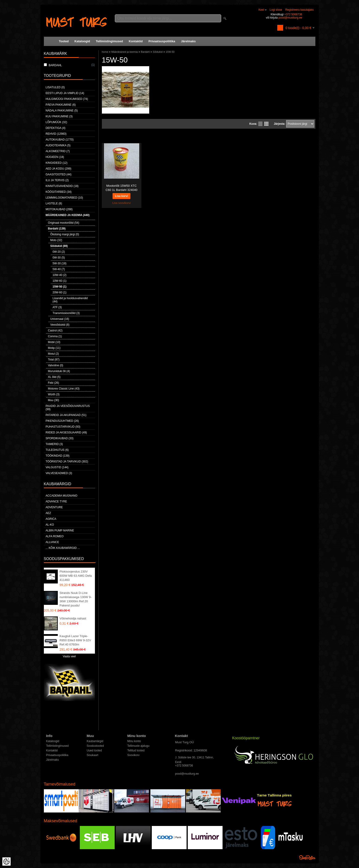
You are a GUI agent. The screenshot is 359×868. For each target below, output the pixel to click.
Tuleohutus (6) (57, 450)
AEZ (48, 513)
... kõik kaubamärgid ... (63, 548)
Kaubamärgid (95, 741)
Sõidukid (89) (59, 246)
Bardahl (145, 52)
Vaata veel (69, 656)
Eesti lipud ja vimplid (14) (65, 93)
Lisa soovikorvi (121, 203)
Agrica (51, 519)
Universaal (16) (60, 319)
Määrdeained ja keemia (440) (68, 215)
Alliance (52, 542)
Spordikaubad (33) (60, 438)
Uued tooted (94, 750)
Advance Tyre (56, 501)
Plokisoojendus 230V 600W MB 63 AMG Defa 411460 (76, 576)
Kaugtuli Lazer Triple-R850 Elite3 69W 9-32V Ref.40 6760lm (75, 640)
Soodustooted (95, 746)
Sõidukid (158, 52)
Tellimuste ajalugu (138, 746)
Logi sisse (276, 10)
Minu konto (134, 741)
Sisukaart (93, 755)
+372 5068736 (293, 14)
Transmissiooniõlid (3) (66, 313)
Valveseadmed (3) (59, 473)
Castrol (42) (55, 331)
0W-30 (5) (59, 258)
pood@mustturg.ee (290, 18)
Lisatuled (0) (55, 87)
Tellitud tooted (136, 750)
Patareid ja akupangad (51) (66, 415)
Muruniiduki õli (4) (59, 371)
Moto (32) (56, 240)
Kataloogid (82, 41)
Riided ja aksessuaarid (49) (66, 432)
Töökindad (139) (58, 456)
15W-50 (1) (60, 287)
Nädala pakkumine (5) (62, 111)
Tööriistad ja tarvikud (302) (67, 462)
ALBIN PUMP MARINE (60, 531)
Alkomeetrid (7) (58, 151)
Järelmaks (188, 41)
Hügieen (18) (55, 157)
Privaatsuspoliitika (162, 41)
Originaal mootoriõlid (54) (64, 223)
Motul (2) (53, 354)
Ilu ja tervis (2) (57, 180)
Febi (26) (54, 383)
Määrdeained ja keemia (124, 52)
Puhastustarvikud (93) (63, 427)
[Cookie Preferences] (6, 861)
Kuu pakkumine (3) (59, 116)
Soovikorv (134, 755)
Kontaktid (136, 41)
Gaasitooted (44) (59, 174)
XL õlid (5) (54, 377)
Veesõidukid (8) (60, 325)
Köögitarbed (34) (59, 192)
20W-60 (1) (60, 292)
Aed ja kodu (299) (59, 169)
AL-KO (50, 525)
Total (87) (54, 360)
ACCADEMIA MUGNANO (62, 496)
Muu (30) (54, 400)
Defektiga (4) (56, 128)
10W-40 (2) (60, 275)
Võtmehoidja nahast (73, 618)
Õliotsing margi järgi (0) (65, 234)
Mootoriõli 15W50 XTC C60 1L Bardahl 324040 (121, 188)
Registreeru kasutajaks (299, 10)
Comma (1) (55, 336)
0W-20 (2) (59, 252)
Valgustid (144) (57, 467)
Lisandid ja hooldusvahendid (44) (70, 300)
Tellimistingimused (109, 41)
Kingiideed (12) (57, 163)
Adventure (54, 507)
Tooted (64, 41)
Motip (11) (54, 348)
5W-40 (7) (59, 269)
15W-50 (170, 52)
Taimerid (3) (54, 444)
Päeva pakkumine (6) (61, 105)
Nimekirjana (260, 124)
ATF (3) (57, 307)
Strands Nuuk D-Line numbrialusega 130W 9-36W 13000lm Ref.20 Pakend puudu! (76, 599)
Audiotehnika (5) (58, 145)
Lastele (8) (54, 203)
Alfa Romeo (55, 536)
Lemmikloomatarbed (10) (64, 198)
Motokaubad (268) (59, 209)
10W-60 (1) (60, 281)
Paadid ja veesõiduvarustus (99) (68, 408)
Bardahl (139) (57, 229)
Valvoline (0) (56, 365)
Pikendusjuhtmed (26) (62, 421)
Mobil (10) (54, 342)
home (105, 52)
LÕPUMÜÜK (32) (57, 122)
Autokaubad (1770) (60, 140)
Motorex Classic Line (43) (64, 389)
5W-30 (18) (60, 263)
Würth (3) (54, 394)
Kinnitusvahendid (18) (62, 186)
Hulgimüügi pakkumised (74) (67, 99)
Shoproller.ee (307, 858)
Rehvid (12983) (56, 134)
